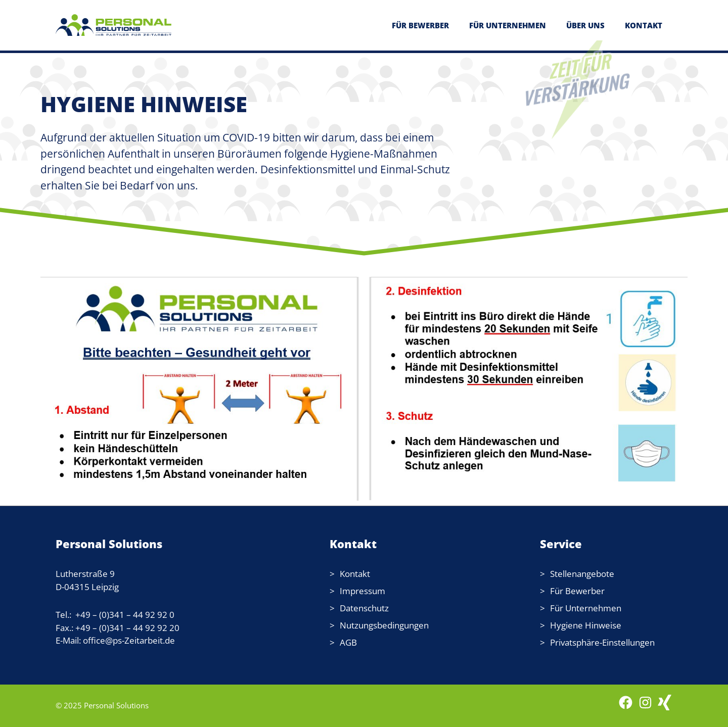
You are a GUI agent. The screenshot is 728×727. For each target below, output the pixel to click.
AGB (348, 642)
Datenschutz (364, 608)
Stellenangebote (582, 574)
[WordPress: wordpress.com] (665, 707)
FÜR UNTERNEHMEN (508, 25)
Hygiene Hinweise (586, 625)
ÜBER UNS (585, 25)
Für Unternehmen (586, 608)
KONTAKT (644, 25)
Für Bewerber (577, 591)
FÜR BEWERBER (420, 25)
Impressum (362, 591)
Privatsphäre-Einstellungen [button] (602, 642)
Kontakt (355, 574)
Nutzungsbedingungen (384, 625)
